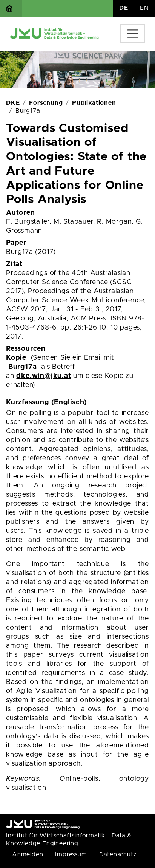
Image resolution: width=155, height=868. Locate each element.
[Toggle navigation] (133, 34)
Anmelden (28, 854)
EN (144, 8)
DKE (13, 103)
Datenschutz (118, 854)
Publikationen (94, 103)
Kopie (16, 358)
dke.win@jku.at (44, 376)
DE (124, 8)
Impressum (71, 854)
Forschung (46, 103)
